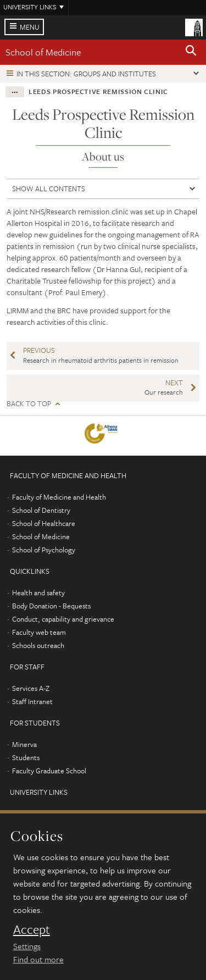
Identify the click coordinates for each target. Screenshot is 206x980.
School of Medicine (43, 52)
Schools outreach (38, 645)
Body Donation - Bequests (51, 606)
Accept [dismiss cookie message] (32, 929)
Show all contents (49, 189)
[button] (191, 52)
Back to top (29, 404)
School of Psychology (44, 550)
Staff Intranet (32, 701)
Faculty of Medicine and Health (59, 497)
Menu (30, 27)
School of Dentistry (41, 510)
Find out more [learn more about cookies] (38, 959)
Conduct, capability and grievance (63, 619)
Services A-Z (31, 688)
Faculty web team (39, 632)
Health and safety (38, 593)
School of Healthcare (44, 523)
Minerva (24, 744)
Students (26, 757)
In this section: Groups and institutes (86, 74)
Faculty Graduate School (49, 771)
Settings (27, 946)
